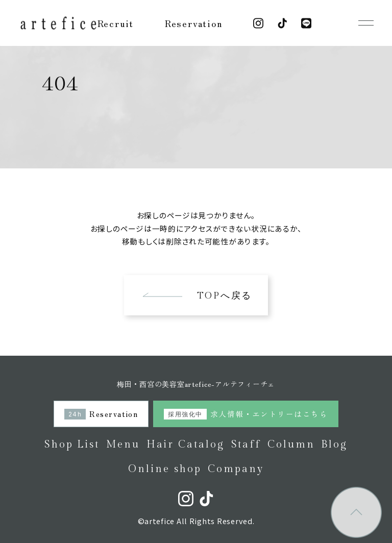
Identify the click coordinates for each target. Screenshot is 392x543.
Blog (334, 445)
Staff (246, 445)
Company (236, 469)
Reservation (194, 23)
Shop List (72, 445)
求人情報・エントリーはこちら (246, 414)
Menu (123, 445)
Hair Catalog (186, 445)
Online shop (165, 469)
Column (291, 445)
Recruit (116, 23)
